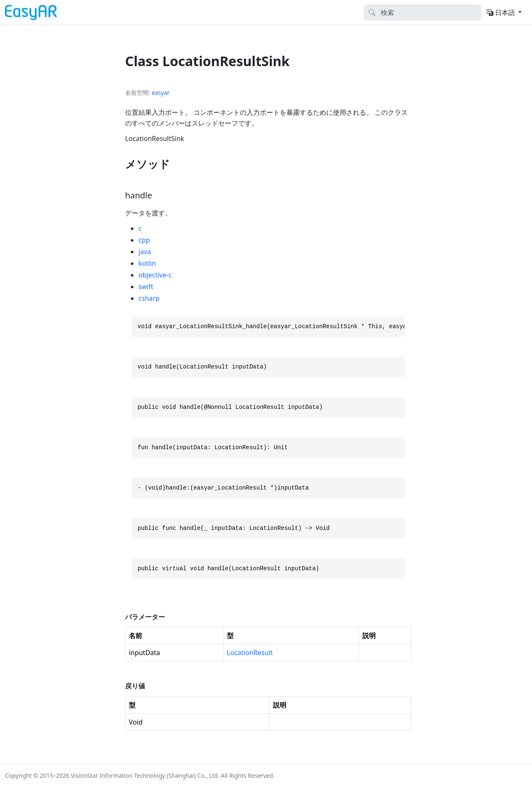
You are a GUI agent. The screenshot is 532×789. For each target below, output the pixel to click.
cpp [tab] (144, 240)
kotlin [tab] (147, 263)
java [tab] (145, 252)
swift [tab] (146, 287)
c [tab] (140, 228)
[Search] (422, 12)
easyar (161, 93)
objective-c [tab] (155, 275)
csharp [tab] (149, 298)
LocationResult (250, 653)
